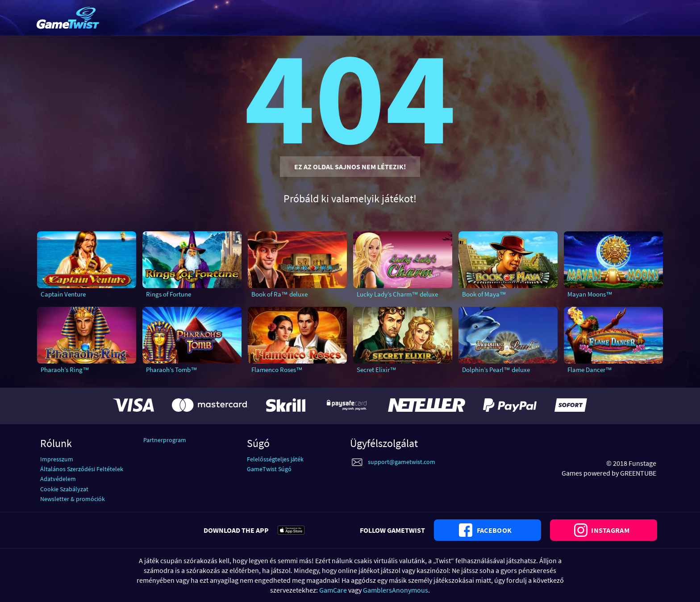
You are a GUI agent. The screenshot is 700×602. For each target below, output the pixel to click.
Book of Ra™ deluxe (279, 294)
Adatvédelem (58, 479)
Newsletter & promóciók (73, 499)
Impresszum (57, 459)
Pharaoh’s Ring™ (65, 370)
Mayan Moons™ (590, 294)
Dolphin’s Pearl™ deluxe (496, 370)
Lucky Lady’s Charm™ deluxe (397, 294)
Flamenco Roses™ (277, 370)
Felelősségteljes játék (275, 459)
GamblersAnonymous (396, 590)
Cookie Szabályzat (64, 489)
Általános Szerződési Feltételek (82, 469)
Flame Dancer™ (590, 370)
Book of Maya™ (484, 294)
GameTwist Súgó (269, 469)
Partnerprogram (165, 440)
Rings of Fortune (169, 294)
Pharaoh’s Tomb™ (172, 370)
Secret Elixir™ (377, 370)
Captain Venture (63, 294)
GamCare (333, 590)
